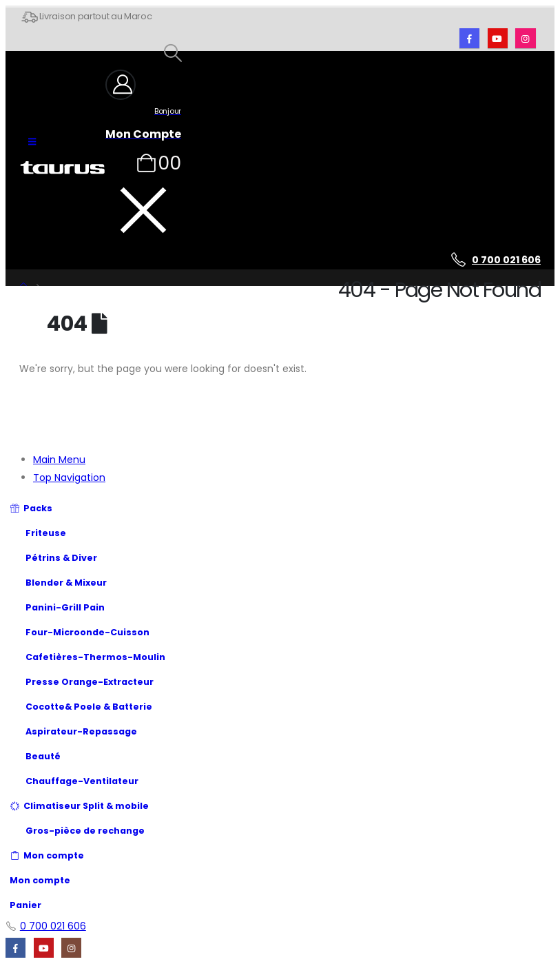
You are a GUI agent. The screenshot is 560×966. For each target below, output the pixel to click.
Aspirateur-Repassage (73, 731)
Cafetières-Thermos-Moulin (87, 657)
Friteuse (38, 533)
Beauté (35, 756)
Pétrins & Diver (61, 558)
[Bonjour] (143, 105)
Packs (31, 508)
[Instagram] (525, 38)
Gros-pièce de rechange (85, 831)
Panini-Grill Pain (57, 607)
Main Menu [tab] (59, 460)
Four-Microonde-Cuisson (87, 632)
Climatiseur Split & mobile (79, 806)
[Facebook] (469, 38)
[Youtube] (498, 38)
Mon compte (47, 855)
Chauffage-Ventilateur (74, 781)
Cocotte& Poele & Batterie (89, 707)
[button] (32, 142)
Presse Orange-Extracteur (82, 682)
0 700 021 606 (506, 260)
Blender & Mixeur (58, 583)
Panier (25, 905)
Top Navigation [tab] (69, 477)
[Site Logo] (62, 168)
